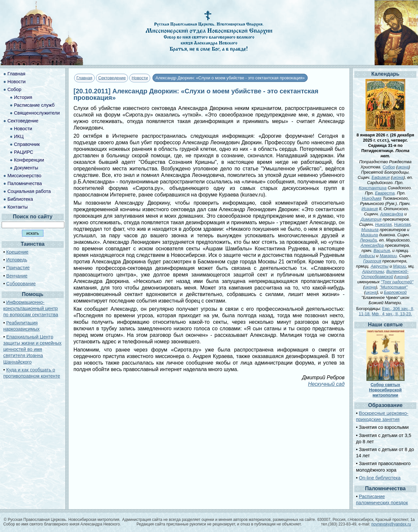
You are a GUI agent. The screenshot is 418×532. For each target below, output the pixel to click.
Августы (379, 266)
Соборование (21, 284)
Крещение (17, 252)
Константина (373, 188)
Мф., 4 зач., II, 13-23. (392, 314)
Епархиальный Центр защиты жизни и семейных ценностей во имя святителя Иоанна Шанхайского (32, 349)
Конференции (29, 160)
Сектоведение (112, 78)
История (23, 97)
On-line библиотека (380, 478)
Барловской (395, 292)
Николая (383, 224)
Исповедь (17, 260)
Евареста (385, 193)
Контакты (18, 207)
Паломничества (25, 183)
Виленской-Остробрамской (385, 274)
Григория (372, 261)
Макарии (388, 256)
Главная (84, 78)
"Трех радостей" (397, 282)
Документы (26, 168)
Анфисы (367, 256)
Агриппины (373, 271)
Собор (15, 89)
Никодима (372, 198)
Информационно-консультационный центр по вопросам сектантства (31, 308)
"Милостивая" (394, 287)
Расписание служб (34, 105)
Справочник (27, 144)
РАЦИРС (24, 152)
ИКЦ (19, 136)
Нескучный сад (326, 384)
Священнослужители (37, 113)
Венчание (17, 276)
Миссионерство (24, 176)
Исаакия (370, 209)
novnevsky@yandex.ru (391, 524)
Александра (392, 214)
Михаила (370, 230)
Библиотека (20, 199)
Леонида (368, 240)
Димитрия (371, 219)
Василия (382, 250)
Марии (400, 266)
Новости (140, 78)
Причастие (18, 268)
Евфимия (381, 177)
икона (403, 167)
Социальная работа (29, 191)
